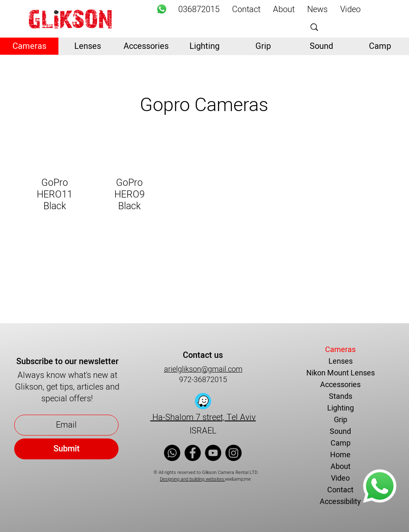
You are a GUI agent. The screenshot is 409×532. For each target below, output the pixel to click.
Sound (340, 432)
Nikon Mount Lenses (341, 373)
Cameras (340, 350)
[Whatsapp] (162, 9)
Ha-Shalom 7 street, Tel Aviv (203, 417)
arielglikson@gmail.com (203, 369)
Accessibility (340, 502)
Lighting (341, 408)
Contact (340, 490)
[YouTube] (213, 453)
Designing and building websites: (192, 479)
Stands (341, 396)
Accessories (340, 385)
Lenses (341, 361)
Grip (341, 420)
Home (340, 455)
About (341, 467)
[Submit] (66, 449)
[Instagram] (234, 453)
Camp (341, 443)
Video (340, 478)
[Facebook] (193, 453)
